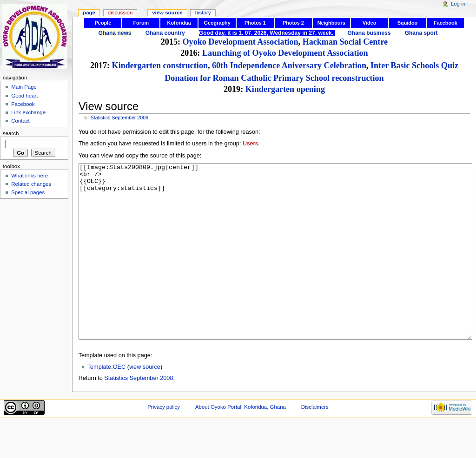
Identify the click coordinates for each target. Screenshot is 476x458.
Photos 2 (293, 23)
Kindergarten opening (285, 89)
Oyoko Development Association (241, 42)
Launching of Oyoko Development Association (285, 53)
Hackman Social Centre (345, 42)
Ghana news (115, 33)
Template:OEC (107, 402)
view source (145, 402)
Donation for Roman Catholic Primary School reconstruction (274, 78)
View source (167, 13)
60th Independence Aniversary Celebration (289, 65)
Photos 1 (255, 23)
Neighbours (331, 23)
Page (89, 13)
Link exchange (28, 112)
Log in (458, 4)
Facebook (446, 23)
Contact (20, 121)
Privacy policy (164, 442)
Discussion (120, 13)
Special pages (28, 192)
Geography (217, 23)
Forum (141, 23)
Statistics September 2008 (119, 118)
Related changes (31, 184)
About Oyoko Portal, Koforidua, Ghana (241, 442)
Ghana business (369, 33)
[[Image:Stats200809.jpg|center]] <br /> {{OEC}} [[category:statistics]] (275, 269)
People (103, 23)
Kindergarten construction (160, 65)
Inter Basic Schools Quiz (414, 65)
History (203, 13)
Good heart (24, 96)
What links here (30, 176)
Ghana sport (421, 33)
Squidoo (407, 23)
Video (369, 23)
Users (250, 144)
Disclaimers (315, 442)
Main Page (24, 87)
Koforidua (179, 23)
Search (11, 133)
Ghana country (165, 33)
